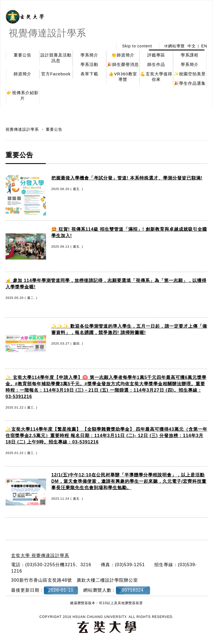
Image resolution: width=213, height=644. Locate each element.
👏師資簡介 (123, 55)
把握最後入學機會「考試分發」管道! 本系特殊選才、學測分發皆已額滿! (127, 178)
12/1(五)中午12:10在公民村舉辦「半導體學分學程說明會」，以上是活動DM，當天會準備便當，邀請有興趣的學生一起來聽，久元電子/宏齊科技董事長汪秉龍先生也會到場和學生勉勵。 (129, 481)
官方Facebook (56, 74)
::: (107, 46)
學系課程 (190, 55)
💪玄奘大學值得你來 (156, 77)
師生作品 (156, 64)
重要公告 (22, 55)
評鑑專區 (156, 55)
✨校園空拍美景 (190, 74)
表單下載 (89, 74)
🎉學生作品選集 (190, 83)
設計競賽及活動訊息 (56, 58)
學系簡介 (89, 55)
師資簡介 (22, 74)
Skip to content (137, 46)
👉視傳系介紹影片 (22, 95)
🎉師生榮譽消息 (123, 64)
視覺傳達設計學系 (23, 129)
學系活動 (89, 64)
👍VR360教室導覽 (123, 77)
